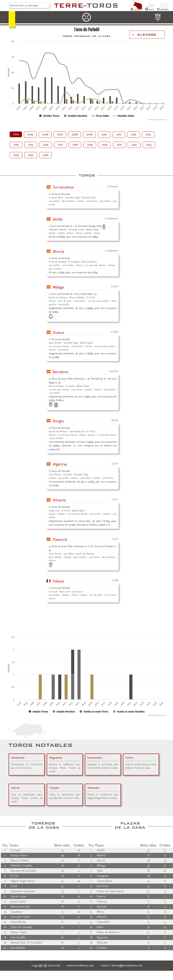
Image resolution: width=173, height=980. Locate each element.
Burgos (58, 421)
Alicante (59, 500)
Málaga (58, 287)
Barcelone (60, 372)
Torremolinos (63, 187)
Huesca (58, 333)
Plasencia (60, 540)
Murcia (58, 252)
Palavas (58, 581)
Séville (58, 219)
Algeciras (60, 464)
